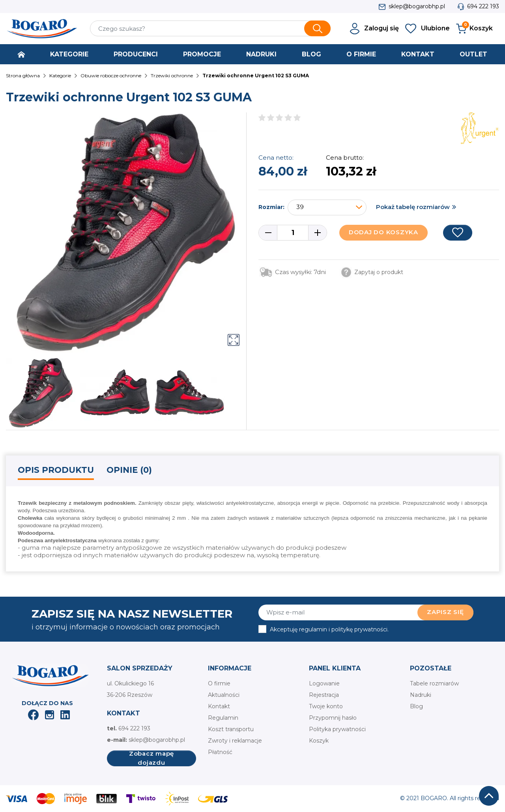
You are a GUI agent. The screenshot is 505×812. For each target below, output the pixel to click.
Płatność (220, 752)
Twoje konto (326, 706)
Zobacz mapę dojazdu (151, 758)
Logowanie (324, 683)
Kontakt (219, 706)
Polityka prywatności (337, 729)
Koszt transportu (231, 729)
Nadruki (421, 695)
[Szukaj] (210, 28)
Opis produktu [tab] (56, 470)
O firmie (219, 683)
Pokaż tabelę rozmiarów (413, 207)
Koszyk (319, 741)
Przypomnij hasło (333, 718)
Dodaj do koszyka (383, 232)
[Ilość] (293, 233)
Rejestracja (324, 695)
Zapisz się (445, 612)
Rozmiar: (271, 207)
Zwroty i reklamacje (235, 741)
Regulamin (223, 718)
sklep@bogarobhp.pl (417, 6)
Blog (416, 706)
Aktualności (224, 695)
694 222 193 (483, 6)
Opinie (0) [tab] (129, 470)
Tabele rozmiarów (434, 683)
